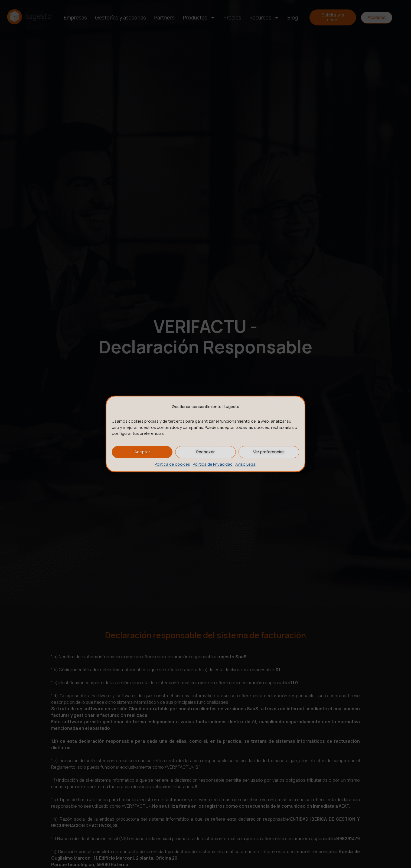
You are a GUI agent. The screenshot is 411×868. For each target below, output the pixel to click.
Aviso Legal (246, 464)
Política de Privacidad (213, 464)
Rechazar (205, 452)
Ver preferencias (269, 452)
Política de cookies (172, 464)
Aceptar (142, 452)
